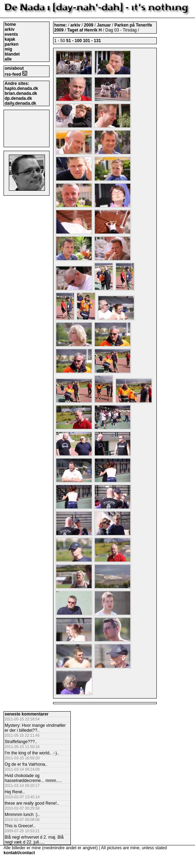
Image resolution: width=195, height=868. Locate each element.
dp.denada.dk (18, 98)
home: (61, 25)
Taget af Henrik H (85, 30)
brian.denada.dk (21, 93)
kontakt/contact (19, 853)
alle (8, 59)
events (11, 34)
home (10, 24)
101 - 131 (92, 41)
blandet (12, 54)
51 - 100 (74, 41)
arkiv (10, 29)
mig (8, 49)
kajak (10, 39)
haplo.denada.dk (21, 88)
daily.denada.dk (20, 103)
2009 (89, 25)
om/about (14, 68)
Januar (105, 25)
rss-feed (16, 74)
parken (12, 44)
